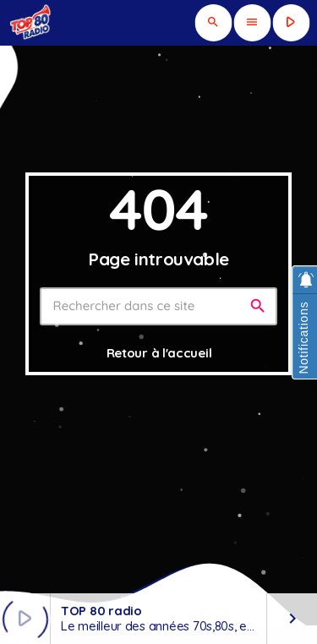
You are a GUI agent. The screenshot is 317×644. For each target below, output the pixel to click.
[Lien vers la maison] (31, 23)
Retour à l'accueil (159, 353)
